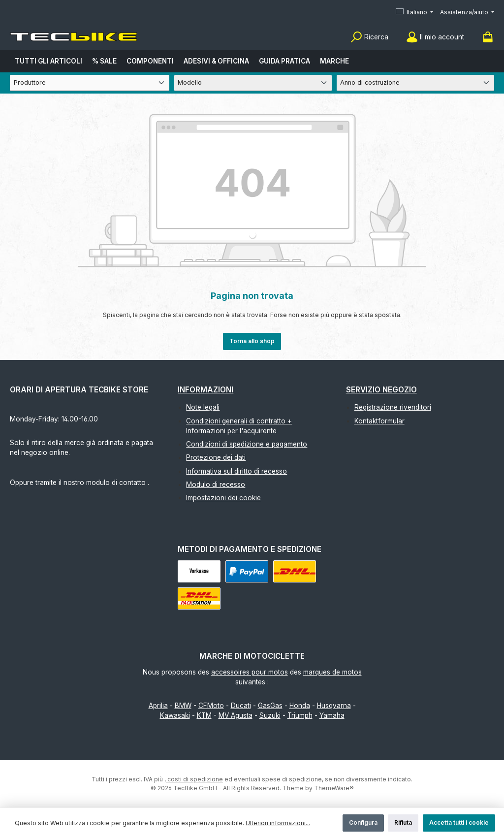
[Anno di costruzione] (415, 83)
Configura (363, 822)
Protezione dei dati (216, 457)
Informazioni (205, 390)
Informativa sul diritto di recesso (236, 471)
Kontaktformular (379, 421)
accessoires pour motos (250, 672)
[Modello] (253, 83)
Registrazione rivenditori (393, 407)
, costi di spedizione (194, 779)
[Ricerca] (369, 37)
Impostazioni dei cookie (223, 498)
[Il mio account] (435, 37)
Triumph (300, 715)
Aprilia (158, 706)
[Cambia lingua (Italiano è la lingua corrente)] (414, 13)
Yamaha (332, 715)
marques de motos (332, 672)
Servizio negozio (381, 390)
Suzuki (270, 715)
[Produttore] (90, 83)
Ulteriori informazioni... (278, 823)
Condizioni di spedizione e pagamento (247, 444)
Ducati (241, 706)
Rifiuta (403, 822)
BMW (183, 706)
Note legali (203, 407)
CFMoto (211, 706)
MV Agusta (236, 715)
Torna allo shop (252, 341)
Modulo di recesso (216, 484)
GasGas (270, 706)
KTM (204, 715)
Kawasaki (175, 715)
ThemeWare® (334, 788)
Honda (300, 706)
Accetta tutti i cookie (459, 822)
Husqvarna (334, 706)
